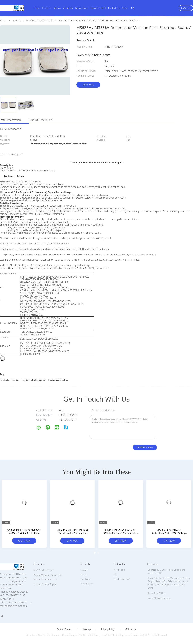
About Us (68, 8)
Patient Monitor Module (45, 580)
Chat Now (88, 85)
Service (84, 575)
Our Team (85, 579)
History (84, 570)
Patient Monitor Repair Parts (48, 575)
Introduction (87, 584)
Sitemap (87, 629)
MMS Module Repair (44, 570)
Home (37, 8)
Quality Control (98, 8)
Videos (57, 8)
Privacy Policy (108, 629)
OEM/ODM (119, 570)
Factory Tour (81, 8)
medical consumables (58, 380)
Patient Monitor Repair (45, 584)
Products (47, 8)
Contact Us (114, 8)
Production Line (122, 579)
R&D (116, 575)
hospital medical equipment (34, 380)
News (124, 8)
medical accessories (10, 380)
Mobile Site (131, 629)
